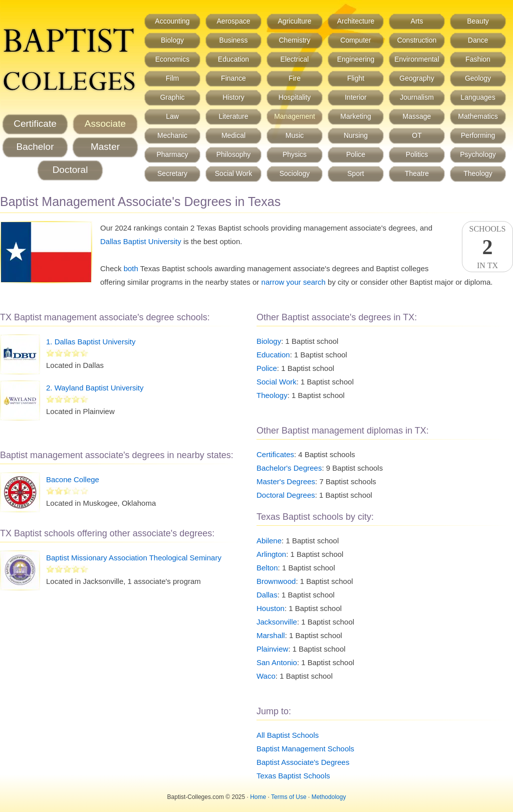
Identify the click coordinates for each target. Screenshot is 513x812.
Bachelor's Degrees (289, 468)
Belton (267, 568)
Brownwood (276, 581)
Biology (172, 40)
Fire (295, 78)
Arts (417, 21)
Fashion (478, 59)
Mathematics (478, 116)
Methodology (329, 797)
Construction (417, 40)
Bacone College (73, 479)
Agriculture (295, 21)
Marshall (271, 635)
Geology (478, 78)
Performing (478, 135)
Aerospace (234, 21)
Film (172, 78)
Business (234, 40)
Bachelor (35, 147)
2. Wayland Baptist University (95, 388)
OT (417, 135)
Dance (478, 40)
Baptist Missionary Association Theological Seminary (134, 558)
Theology (478, 173)
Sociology (295, 173)
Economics (172, 59)
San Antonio (277, 662)
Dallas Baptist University (141, 241)
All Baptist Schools (288, 735)
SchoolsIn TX (487, 247)
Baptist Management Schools (305, 749)
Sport (355, 173)
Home (258, 797)
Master (105, 147)
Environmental (417, 59)
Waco (266, 676)
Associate (105, 124)
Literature (233, 116)
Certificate (35, 124)
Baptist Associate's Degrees (303, 762)
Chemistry (294, 40)
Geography (417, 78)
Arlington (271, 554)
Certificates (275, 454)
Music (295, 135)
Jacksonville (277, 622)
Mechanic (172, 135)
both (131, 268)
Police (356, 154)
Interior (356, 97)
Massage (417, 116)
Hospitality (295, 97)
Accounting (172, 21)
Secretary (172, 173)
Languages (478, 97)
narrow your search (294, 282)
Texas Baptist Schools (293, 776)
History (233, 97)
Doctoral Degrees (286, 495)
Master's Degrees (286, 481)
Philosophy (234, 154)
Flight (356, 78)
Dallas (267, 595)
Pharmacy (172, 154)
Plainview (272, 649)
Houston (271, 608)
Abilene (269, 541)
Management (295, 116)
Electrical (295, 59)
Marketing (355, 116)
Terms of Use (289, 797)
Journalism (417, 97)
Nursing (356, 135)
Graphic (172, 97)
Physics (295, 154)
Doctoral (70, 170)
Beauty (478, 21)
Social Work (233, 173)
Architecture (356, 21)
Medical (233, 135)
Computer (355, 40)
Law (172, 116)
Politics (417, 154)
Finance (233, 78)
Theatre (417, 173)
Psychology (478, 154)
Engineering (356, 59)
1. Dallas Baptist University (91, 342)
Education (233, 59)
